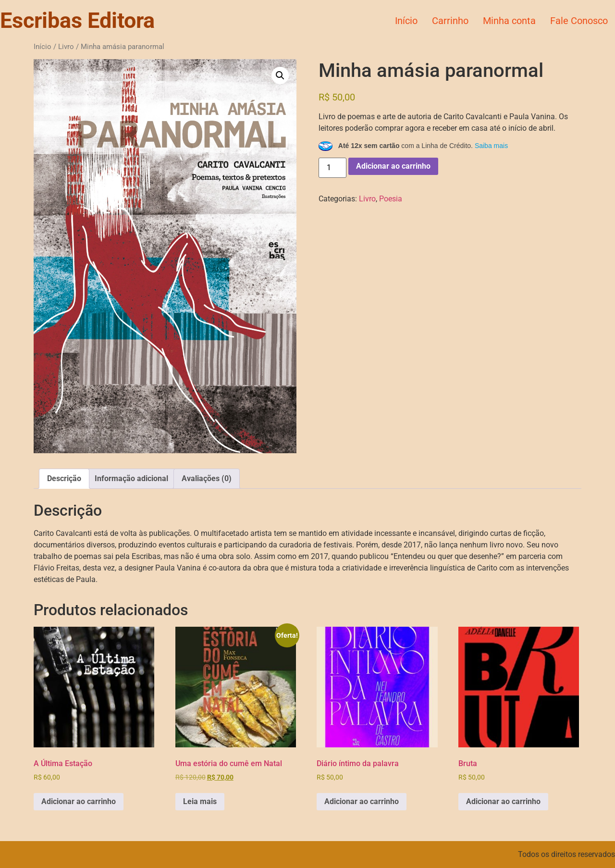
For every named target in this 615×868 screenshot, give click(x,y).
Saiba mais (491, 146)
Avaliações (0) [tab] (207, 478)
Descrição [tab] (64, 478)
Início (406, 21)
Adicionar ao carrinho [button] (79, 801)
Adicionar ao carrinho (393, 166)
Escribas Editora (77, 20)
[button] (280, 75)
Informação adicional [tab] (131, 478)
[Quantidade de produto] (332, 168)
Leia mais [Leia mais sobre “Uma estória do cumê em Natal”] (200, 801)
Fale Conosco (579, 21)
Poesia (391, 199)
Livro (66, 47)
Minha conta (509, 21)
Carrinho (450, 21)
